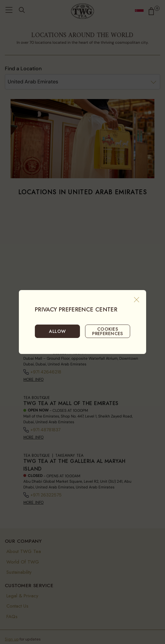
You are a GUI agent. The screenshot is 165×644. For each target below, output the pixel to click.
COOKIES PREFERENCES (108, 331)
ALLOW (57, 331)
